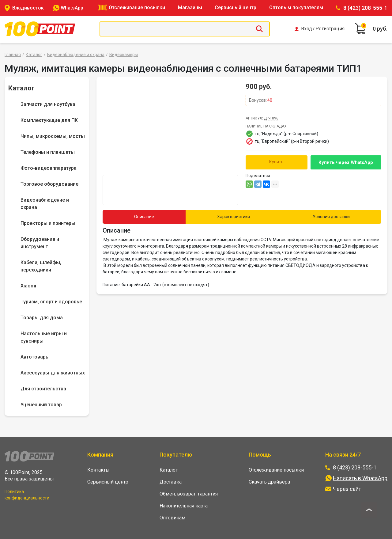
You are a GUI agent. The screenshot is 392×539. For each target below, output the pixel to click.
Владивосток (28, 8)
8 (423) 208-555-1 (365, 8)
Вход (307, 29)
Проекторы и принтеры (48, 223)
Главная (13, 55)
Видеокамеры (124, 55)
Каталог (34, 55)
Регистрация (330, 29)
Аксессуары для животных (53, 373)
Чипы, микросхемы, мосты (53, 136)
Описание (144, 217)
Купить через (346, 162)
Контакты (98, 470)
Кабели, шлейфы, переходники (41, 266)
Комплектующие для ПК (49, 120)
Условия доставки (331, 217)
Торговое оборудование (49, 184)
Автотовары (35, 357)
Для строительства (43, 389)
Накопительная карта (184, 506)
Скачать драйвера (269, 482)
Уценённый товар (41, 405)
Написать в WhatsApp (360, 478)
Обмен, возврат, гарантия (189, 494)
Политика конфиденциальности (27, 495)
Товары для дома (42, 318)
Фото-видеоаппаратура (49, 168)
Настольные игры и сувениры (44, 337)
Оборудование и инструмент (40, 243)
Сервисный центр (236, 8)
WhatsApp (72, 8)
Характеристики (234, 217)
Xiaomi (28, 286)
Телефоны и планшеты (48, 152)
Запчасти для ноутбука (48, 104)
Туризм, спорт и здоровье (51, 302)
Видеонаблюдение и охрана (76, 55)
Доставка (171, 482)
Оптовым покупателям (296, 8)
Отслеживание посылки (137, 8)
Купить (276, 162)
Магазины (190, 8)
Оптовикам (172, 518)
